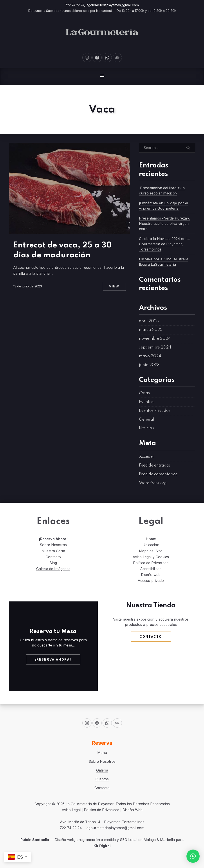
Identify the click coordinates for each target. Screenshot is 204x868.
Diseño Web (133, 810)
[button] (193, 856)
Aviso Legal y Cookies (151, 557)
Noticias (146, 428)
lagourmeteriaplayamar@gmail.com (112, 5)
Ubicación (151, 545)
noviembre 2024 (155, 339)
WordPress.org (153, 483)
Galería (102, 770)
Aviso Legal (71, 810)
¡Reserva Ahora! (53, 539)
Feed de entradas (155, 465)
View (114, 286)
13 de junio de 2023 (28, 286)
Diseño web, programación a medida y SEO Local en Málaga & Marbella (115, 840)
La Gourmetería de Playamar (90, 804)
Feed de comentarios (158, 474)
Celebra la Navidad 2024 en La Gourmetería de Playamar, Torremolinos (165, 244)
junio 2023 (149, 365)
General (147, 419)
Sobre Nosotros (53, 545)
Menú (102, 753)
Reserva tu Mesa (53, 631)
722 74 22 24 (75, 5)
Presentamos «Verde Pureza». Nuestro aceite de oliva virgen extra (164, 223)
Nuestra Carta (53, 551)
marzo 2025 (151, 330)
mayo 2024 (150, 356)
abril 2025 (149, 321)
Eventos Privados (155, 411)
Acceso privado (151, 581)
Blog (53, 563)
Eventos (146, 402)
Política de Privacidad (102, 810)
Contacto (53, 557)
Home (151, 539)
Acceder (147, 457)
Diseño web (151, 575)
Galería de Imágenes (53, 569)
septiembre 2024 (155, 347)
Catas (144, 393)
